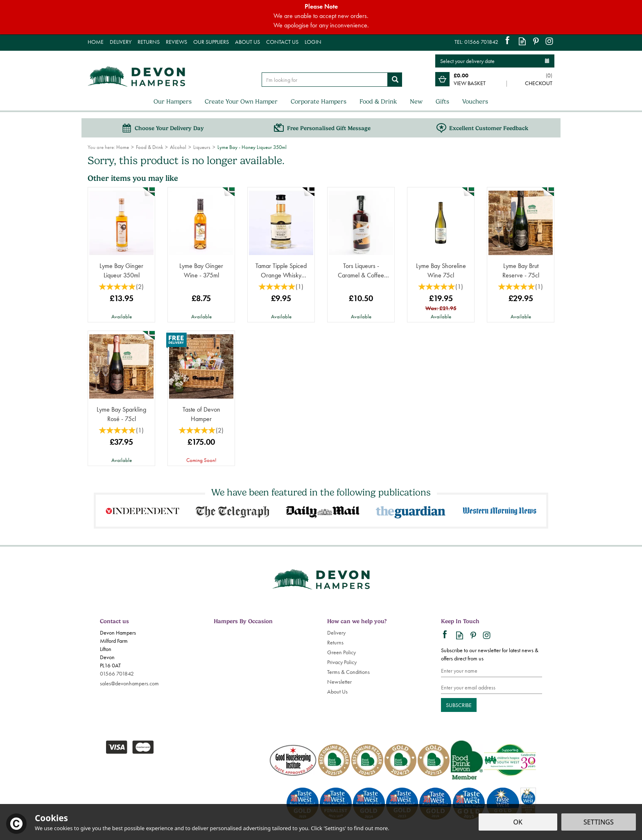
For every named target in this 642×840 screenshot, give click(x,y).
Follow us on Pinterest (536, 41)
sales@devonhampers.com (129, 683)
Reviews (176, 42)
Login (313, 42)
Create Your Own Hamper (241, 101)
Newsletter (339, 682)
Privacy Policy (342, 662)
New (416, 101)
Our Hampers (173, 101)
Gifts (442, 101)
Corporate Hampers (319, 101)
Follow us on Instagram (549, 41)
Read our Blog (522, 41)
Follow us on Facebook (509, 41)
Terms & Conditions (348, 672)
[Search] (325, 80)
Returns (335, 642)
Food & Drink (378, 101)
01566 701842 (117, 673)
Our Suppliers (211, 42)
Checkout (539, 83)
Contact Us (282, 42)
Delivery (336, 633)
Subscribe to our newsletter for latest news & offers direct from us (490, 654)
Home (96, 42)
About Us (337, 691)
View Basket (470, 83)
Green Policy (341, 652)
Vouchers (475, 101)
